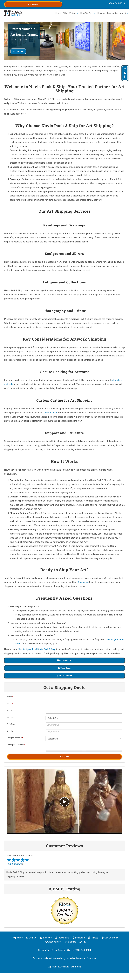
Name (10, 697)
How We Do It (88, 13)
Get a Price (125, 73)
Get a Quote (33, 4)
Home (58, 13)
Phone (10, 710)
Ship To (11, 731)
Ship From (12, 724)
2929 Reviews (15, 864)
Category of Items (15, 738)
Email (10, 704)
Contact (31, 938)
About (124, 13)
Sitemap (71, 942)
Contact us (83, 582)
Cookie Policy (110, 938)
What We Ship (71, 13)
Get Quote (65, 757)
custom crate (51, 413)
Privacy (93, 938)
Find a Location (64, 676)
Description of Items (16, 745)
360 (83, 942)
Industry (11, 717)
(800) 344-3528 (117, 3)
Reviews (101, 13)
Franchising (113, 13)
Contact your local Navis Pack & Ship (37, 649)
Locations (79, 938)
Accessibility (53, 942)
